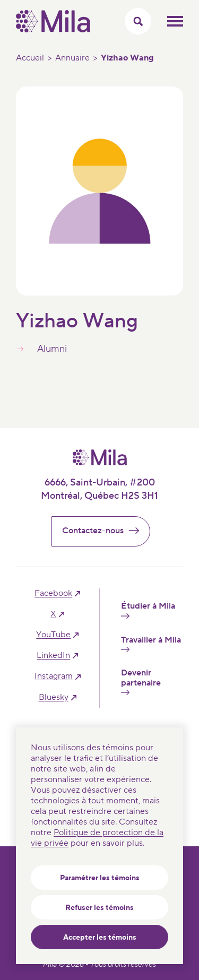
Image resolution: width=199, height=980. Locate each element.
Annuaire (72, 58)
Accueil (30, 58)
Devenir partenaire (141, 682)
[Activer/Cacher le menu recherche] (138, 21)
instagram (54, 676)
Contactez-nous (105, 531)
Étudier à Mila (148, 610)
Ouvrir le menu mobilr (175, 21)
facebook (53, 593)
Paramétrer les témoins (100, 878)
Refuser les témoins (99, 908)
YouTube (53, 635)
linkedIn (53, 656)
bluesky (54, 697)
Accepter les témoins (100, 938)
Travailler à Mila (151, 644)
